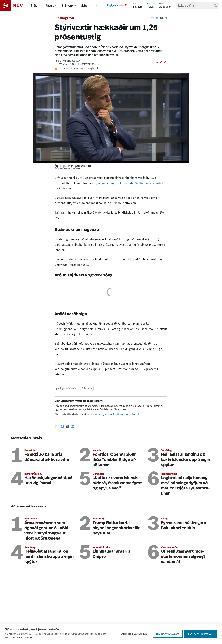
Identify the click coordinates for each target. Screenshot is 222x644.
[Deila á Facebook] (157, 18)
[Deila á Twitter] (162, 18)
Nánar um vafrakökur (23, 638)
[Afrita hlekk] (152, 18)
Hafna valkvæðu (168, 634)
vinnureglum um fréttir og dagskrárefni (116, 414)
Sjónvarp (67, 6)
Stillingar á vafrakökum (134, 634)
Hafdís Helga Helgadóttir (67, 61)
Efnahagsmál (64, 18)
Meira (84, 6)
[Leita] (215, 6)
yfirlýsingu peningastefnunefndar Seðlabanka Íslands (126, 183)
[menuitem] (41, 6)
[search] (196, 6)
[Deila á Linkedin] (166, 18)
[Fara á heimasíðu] (14, 6)
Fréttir (35, 6)
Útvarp (50, 6)
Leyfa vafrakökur (201, 634)
